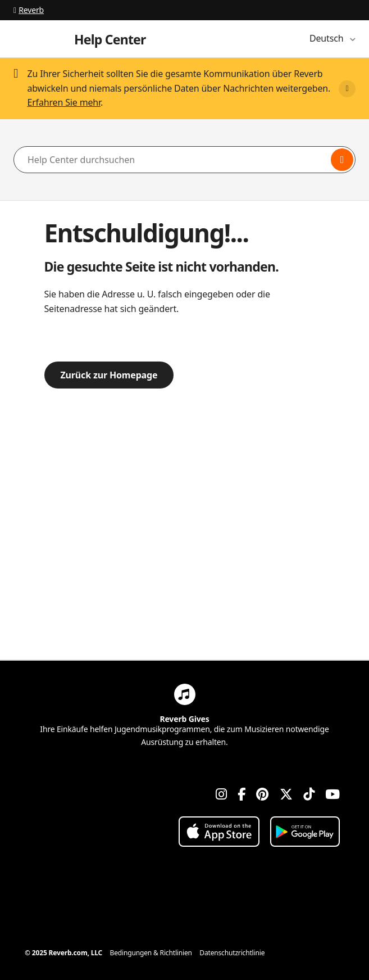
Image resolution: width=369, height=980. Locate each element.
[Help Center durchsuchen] (184, 160)
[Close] (347, 89)
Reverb (29, 10)
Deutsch (327, 38)
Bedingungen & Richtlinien (151, 953)
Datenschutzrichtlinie (232, 953)
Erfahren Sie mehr (64, 102)
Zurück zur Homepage (109, 375)
